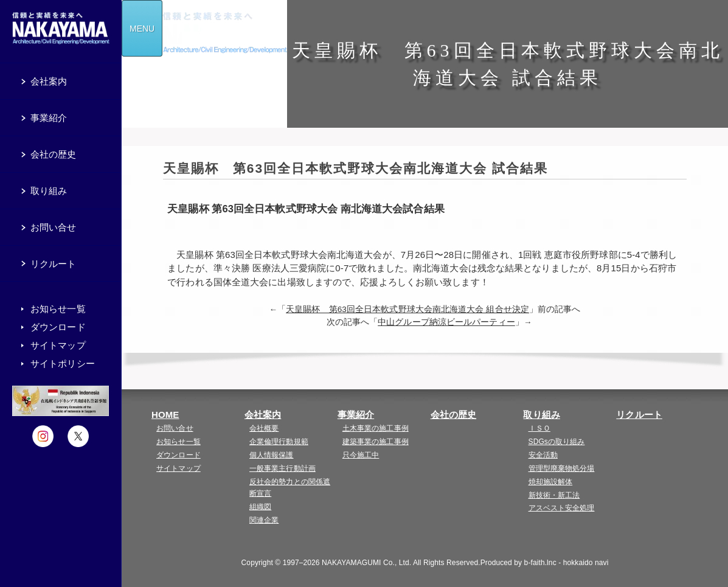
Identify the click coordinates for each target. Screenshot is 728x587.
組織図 (260, 507)
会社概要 (264, 428)
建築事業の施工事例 (376, 442)
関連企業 (264, 520)
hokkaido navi (586, 563)
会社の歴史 (454, 415)
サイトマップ (179, 468)
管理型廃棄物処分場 (562, 468)
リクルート (639, 415)
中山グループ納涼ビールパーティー (446, 322)
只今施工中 (361, 455)
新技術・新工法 (554, 495)
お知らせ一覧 (179, 442)
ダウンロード (179, 455)
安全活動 (543, 455)
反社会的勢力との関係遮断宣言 (290, 488)
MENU (142, 29)
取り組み (541, 415)
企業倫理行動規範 (279, 442)
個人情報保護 (272, 455)
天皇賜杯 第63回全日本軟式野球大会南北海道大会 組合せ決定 (407, 309)
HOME (165, 415)
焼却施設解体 (551, 482)
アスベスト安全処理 (562, 508)
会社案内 (263, 415)
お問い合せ (175, 428)
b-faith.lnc (540, 563)
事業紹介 (356, 415)
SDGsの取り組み (557, 442)
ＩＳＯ (539, 428)
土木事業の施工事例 (376, 428)
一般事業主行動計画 (283, 468)
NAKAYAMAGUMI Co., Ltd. (366, 563)
